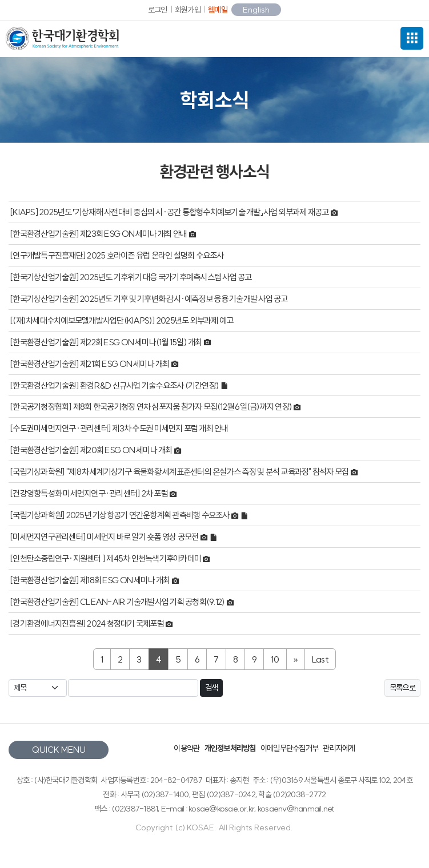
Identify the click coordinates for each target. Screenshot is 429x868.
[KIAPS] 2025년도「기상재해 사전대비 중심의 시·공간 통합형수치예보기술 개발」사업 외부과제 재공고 (170, 212)
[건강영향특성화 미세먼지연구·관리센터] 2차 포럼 (89, 494)
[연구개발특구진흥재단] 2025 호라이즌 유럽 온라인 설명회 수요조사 (117, 255)
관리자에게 (339, 748)
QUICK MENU (59, 750)
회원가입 (188, 10)
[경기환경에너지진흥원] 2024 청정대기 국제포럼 (87, 623)
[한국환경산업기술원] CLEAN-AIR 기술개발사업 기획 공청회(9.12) (118, 602)
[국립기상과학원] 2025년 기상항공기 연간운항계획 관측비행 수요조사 (120, 516)
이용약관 (187, 748)
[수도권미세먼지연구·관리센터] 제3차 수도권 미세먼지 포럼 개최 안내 (119, 429)
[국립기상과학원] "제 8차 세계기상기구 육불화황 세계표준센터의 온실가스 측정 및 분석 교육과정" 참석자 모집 (180, 472)
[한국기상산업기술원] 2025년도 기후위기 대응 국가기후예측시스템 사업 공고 (131, 277)
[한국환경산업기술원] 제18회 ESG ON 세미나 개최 (91, 580)
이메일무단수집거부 (289, 748)
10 (275, 659)
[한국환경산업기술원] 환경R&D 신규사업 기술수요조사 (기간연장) (115, 385)
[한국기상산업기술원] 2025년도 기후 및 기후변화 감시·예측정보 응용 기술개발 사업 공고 (149, 299)
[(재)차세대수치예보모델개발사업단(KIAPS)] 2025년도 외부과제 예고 (121, 320)
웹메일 (218, 10)
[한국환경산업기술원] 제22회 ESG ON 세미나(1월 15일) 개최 (107, 342)
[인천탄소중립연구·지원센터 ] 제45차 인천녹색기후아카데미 (106, 558)
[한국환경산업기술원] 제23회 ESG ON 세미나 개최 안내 (99, 234)
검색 (212, 688)
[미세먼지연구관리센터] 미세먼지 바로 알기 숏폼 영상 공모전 (105, 537)
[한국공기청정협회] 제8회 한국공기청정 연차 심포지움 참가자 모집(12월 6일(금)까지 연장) (151, 407)
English (256, 10)
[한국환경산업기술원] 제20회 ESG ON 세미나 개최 (92, 451)
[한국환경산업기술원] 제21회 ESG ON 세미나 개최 (90, 364)
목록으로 (402, 688)
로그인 (158, 10)
